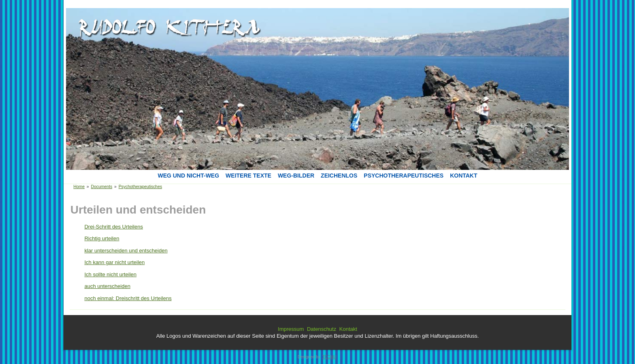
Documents (102, 187)
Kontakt (463, 176)
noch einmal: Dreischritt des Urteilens (128, 298)
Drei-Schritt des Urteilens (114, 227)
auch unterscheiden (107, 286)
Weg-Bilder (296, 176)
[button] (166, 24)
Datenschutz (322, 329)
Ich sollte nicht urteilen (110, 274)
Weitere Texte (248, 176)
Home (79, 187)
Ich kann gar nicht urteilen (114, 262)
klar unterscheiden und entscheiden (126, 251)
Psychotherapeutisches (404, 176)
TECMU (329, 357)
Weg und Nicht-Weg (188, 176)
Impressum (291, 329)
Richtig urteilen (102, 238)
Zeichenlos (339, 176)
